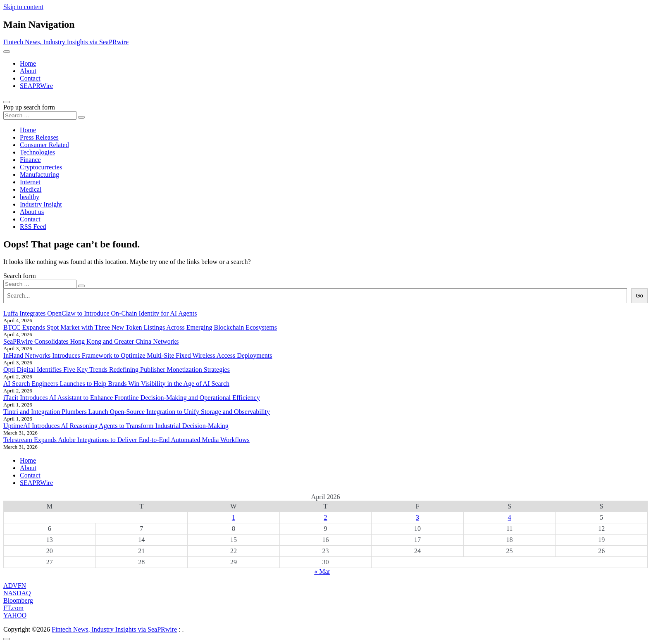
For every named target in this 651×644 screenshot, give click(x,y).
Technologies (37, 152)
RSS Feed (33, 227)
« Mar (322, 572)
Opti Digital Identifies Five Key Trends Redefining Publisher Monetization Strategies (117, 370)
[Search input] (40, 115)
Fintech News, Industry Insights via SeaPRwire (66, 42)
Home (28, 63)
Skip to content (23, 7)
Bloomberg (18, 600)
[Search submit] (81, 117)
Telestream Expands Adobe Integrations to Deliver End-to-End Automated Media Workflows (126, 440)
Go (639, 296)
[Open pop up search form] (7, 102)
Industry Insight (41, 204)
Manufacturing (39, 175)
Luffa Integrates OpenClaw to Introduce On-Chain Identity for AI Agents (100, 313)
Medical (31, 189)
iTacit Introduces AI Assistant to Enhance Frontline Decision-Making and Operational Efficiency (132, 398)
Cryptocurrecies (41, 167)
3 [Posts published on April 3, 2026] (417, 517)
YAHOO (15, 615)
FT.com (13, 608)
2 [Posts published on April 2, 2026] (325, 517)
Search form (20, 276)
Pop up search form (29, 107)
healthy (30, 197)
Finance (30, 160)
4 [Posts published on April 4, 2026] (510, 517)
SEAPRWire (36, 86)
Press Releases (39, 137)
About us (32, 212)
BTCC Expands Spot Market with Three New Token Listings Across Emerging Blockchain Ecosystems (140, 327)
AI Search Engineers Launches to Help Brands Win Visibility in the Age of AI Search (116, 384)
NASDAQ (17, 593)
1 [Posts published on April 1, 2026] (234, 517)
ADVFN (15, 586)
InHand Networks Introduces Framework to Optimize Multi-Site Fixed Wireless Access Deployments (138, 355)
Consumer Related (44, 145)
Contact (30, 78)
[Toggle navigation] (7, 52)
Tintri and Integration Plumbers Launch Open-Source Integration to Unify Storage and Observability (137, 412)
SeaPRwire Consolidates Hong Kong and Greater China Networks (91, 341)
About (28, 71)
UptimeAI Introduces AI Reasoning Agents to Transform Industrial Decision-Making (116, 426)
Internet (30, 182)
